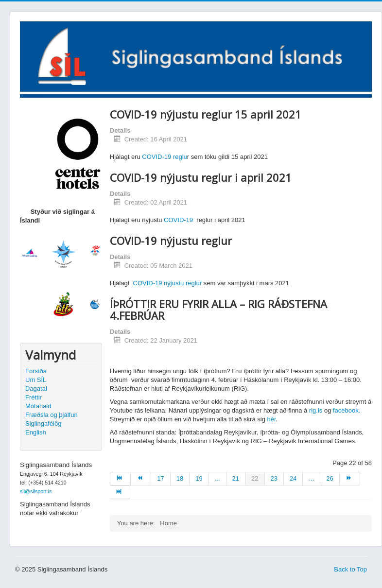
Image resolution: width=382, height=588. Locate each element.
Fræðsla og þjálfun (52, 415)
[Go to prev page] (141, 479)
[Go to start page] (120, 479)
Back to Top (350, 569)
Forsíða (36, 371)
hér (272, 419)
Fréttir (34, 397)
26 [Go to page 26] (330, 478)
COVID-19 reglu (164, 157)
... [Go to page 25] (311, 478)
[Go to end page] (120, 492)
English (36, 432)
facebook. (347, 410)
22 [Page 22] (255, 478)
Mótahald (38, 406)
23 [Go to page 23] (274, 478)
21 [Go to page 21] (236, 478)
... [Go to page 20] (217, 478)
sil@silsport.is (36, 491)
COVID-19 (178, 220)
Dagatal (36, 389)
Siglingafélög (43, 424)
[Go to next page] (350, 479)
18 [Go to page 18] (180, 478)
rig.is (316, 410)
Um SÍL (36, 380)
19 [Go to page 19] (199, 478)
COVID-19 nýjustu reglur (168, 283)
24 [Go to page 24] (293, 478)
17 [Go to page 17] (160, 478)
